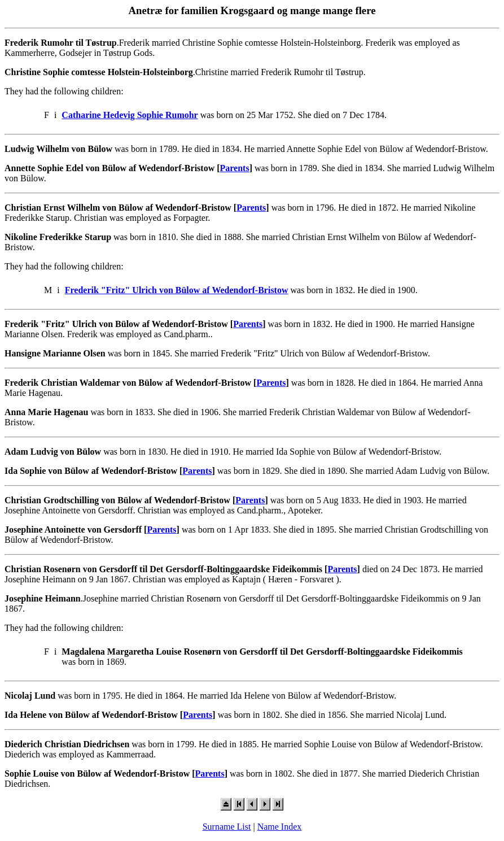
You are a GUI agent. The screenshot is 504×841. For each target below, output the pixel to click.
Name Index (280, 827)
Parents (235, 168)
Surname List (227, 827)
